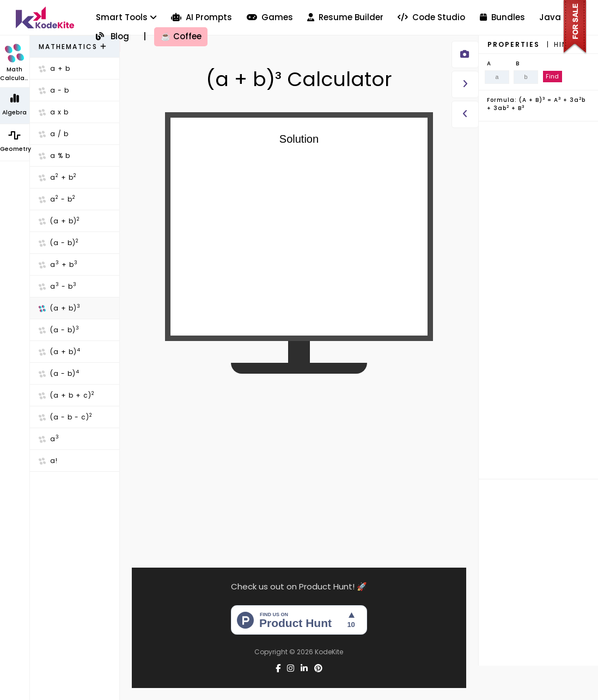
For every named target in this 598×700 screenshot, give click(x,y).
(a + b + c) (67, 395)
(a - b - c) (66, 417)
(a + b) (59, 221)
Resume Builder (345, 17)
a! (48, 461)
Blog (112, 36)
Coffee (181, 36)
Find (552, 76)
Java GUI (559, 17)
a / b (54, 134)
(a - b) (59, 242)
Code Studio (431, 17)
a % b (54, 156)
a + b (54, 68)
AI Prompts (202, 17)
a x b (54, 112)
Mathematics (73, 47)
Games (270, 17)
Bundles (502, 17)
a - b (54, 90)
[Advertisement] (299, 462)
